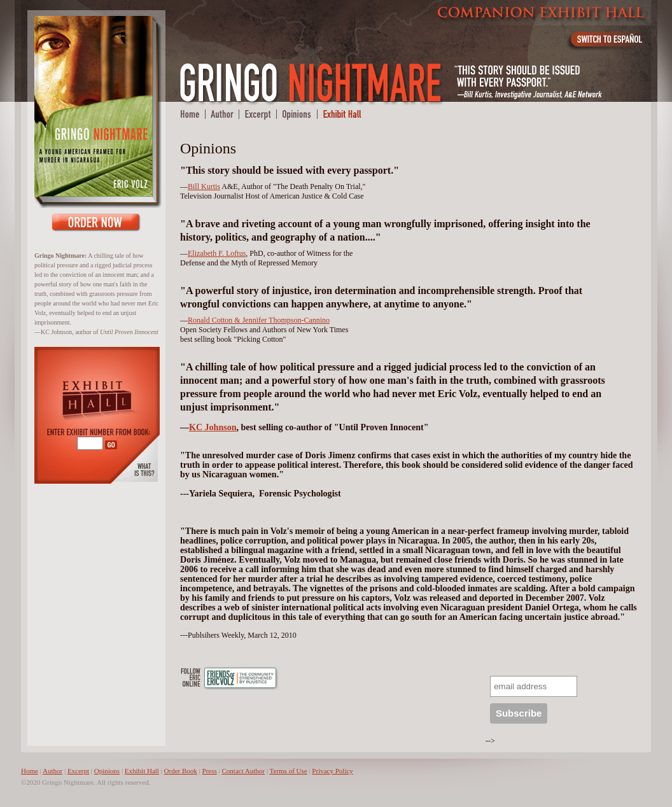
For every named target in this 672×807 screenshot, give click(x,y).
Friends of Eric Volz (241, 678)
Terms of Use (289, 771)
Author (52, 771)
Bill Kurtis (204, 186)
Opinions (107, 771)
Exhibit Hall (142, 771)
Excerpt (78, 771)
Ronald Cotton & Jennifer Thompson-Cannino (259, 320)
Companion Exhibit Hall (541, 13)
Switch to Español (609, 41)
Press (210, 771)
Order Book (96, 222)
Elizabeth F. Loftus (217, 253)
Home (30, 771)
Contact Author (244, 771)
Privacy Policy (332, 771)
